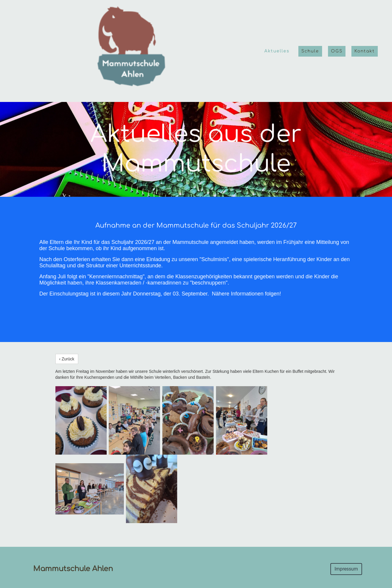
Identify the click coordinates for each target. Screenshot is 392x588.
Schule (310, 51)
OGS (337, 51)
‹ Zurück (67, 359)
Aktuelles (277, 51)
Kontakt (365, 51)
